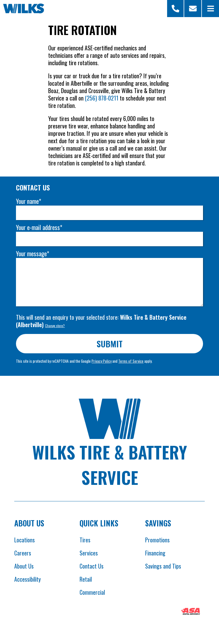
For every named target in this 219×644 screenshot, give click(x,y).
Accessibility (28, 579)
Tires (85, 540)
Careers (23, 553)
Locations (25, 540)
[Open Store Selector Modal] (176, 9)
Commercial (92, 592)
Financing (155, 553)
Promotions (157, 540)
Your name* (29, 201)
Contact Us (92, 566)
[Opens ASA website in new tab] (190, 612)
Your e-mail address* (39, 227)
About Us (24, 566)
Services (89, 553)
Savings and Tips (163, 566)
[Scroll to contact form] (193, 9)
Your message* (33, 254)
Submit (110, 343)
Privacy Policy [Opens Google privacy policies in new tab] (102, 361)
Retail (86, 579)
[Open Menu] (210, 9)
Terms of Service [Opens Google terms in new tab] (131, 361)
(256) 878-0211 (102, 98)
